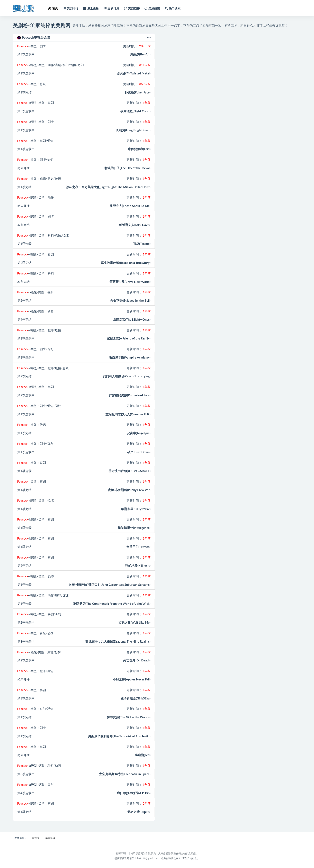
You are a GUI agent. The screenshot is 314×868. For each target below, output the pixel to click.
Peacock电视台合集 (84, 37)
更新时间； (137, 46)
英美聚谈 (50, 838)
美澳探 (36, 838)
